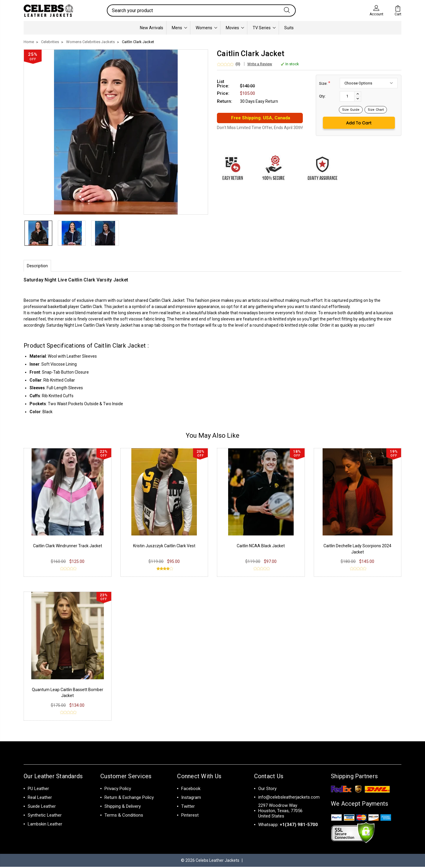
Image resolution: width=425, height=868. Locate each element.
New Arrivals (152, 28)
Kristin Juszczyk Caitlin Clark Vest (164, 547)
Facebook (191, 790)
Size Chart (376, 110)
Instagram (191, 799)
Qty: (322, 96)
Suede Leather (42, 807)
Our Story (267, 790)
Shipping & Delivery (123, 807)
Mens (179, 28)
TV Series (264, 28)
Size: (325, 83)
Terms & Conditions (124, 816)
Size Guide (351, 110)
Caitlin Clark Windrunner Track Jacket (68, 547)
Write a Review (260, 64)
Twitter (188, 807)
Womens (206, 28)
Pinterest (190, 816)
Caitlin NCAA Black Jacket (261, 547)
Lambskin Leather (45, 825)
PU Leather (38, 790)
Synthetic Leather (45, 816)
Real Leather (40, 799)
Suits (289, 28)
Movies (235, 28)
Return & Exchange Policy (129, 799)
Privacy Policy (118, 790)
